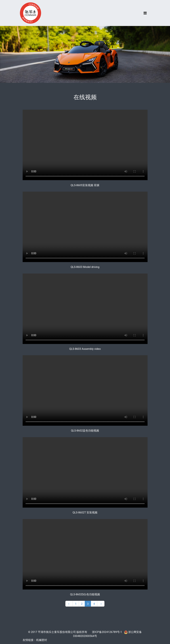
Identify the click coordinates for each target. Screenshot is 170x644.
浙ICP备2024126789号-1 (107, 632)
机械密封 (42, 640)
